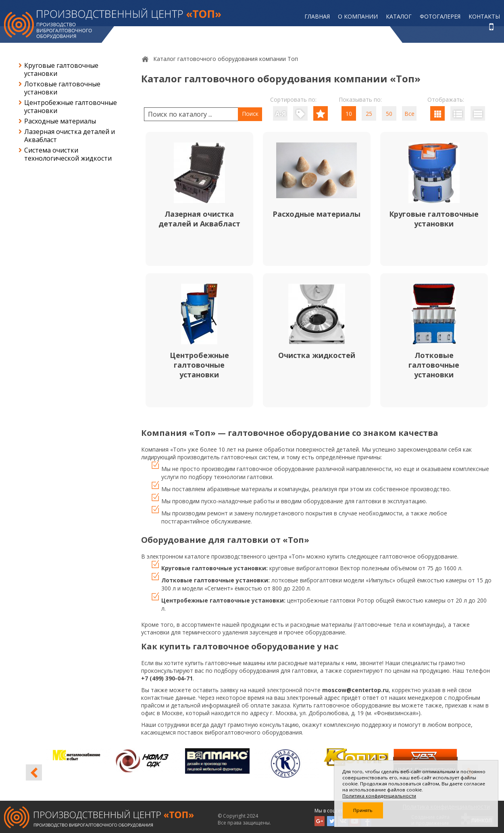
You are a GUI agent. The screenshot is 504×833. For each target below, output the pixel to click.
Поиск (250, 114)
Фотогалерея (440, 16)
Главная (317, 16)
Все (409, 114)
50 (389, 114)
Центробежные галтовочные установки (71, 107)
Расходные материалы (60, 121)
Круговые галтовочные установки (61, 69)
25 (369, 114)
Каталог (399, 16)
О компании (358, 16)
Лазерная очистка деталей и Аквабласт (70, 136)
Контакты (484, 16)
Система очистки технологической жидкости (68, 154)
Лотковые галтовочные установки (62, 88)
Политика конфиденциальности (379, 796)
